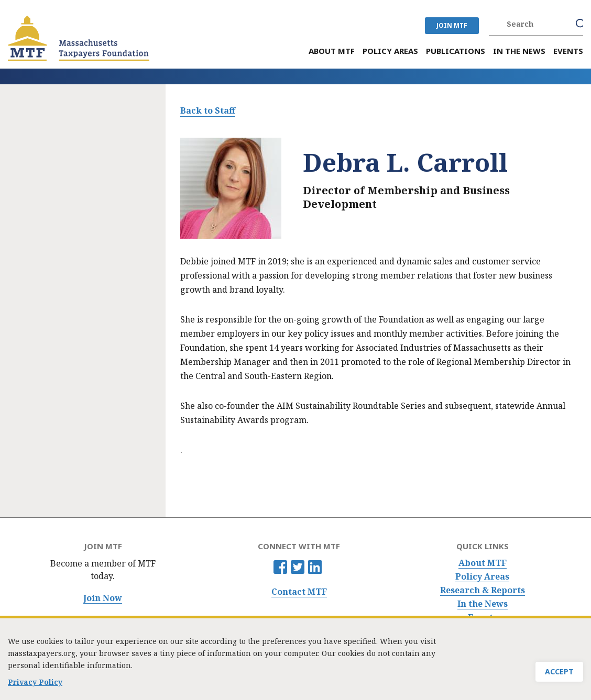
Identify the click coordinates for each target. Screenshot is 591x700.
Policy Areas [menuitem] (390, 51)
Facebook (280, 567)
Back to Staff (208, 110)
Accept (559, 676)
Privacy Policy (35, 687)
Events (483, 618)
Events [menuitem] (568, 51)
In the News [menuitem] (519, 51)
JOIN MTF (452, 25)
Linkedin (315, 567)
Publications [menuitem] (456, 51)
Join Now (103, 598)
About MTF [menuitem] (332, 51)
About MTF (483, 563)
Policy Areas (482, 577)
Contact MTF (299, 592)
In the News (483, 604)
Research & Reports (483, 590)
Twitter (298, 567)
